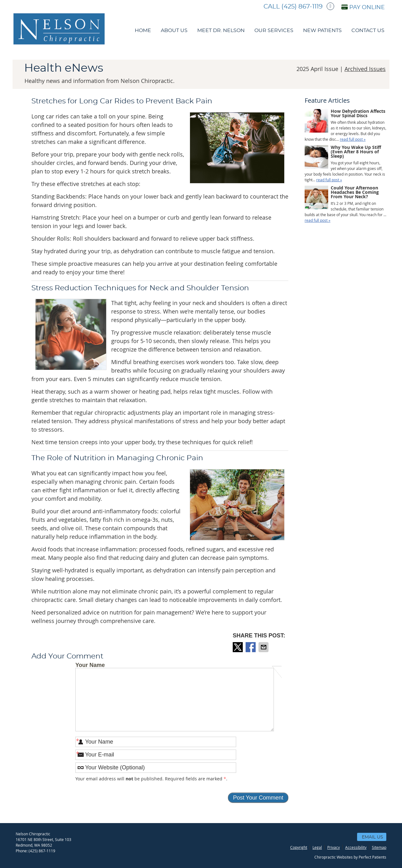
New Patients (322, 30)
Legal (317, 847)
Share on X (238, 647)
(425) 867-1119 (302, 7)
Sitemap (379, 847)
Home (143, 30)
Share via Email (264, 647)
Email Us (372, 837)
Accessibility (356, 847)
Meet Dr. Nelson (221, 30)
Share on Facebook (251, 647)
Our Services (274, 30)
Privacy (334, 847)
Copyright (299, 847)
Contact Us (368, 30)
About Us (174, 30)
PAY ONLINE (363, 7)
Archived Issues (365, 69)
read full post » (353, 139)
